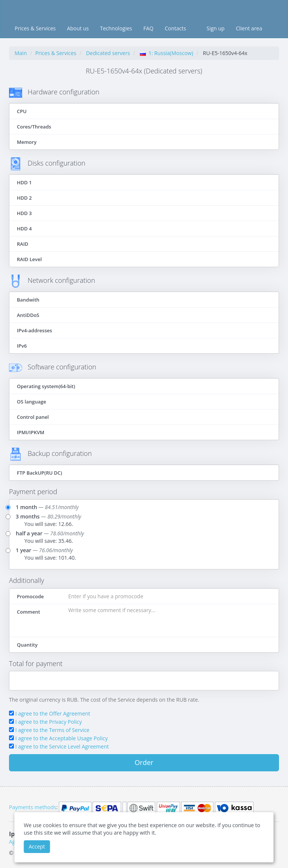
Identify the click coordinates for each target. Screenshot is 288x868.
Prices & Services (35, 28)
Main (21, 53)
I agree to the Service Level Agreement (62, 746)
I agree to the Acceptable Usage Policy (62, 738)
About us (78, 28)
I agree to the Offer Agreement (53, 713)
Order (144, 762)
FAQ (148, 28)
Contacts (175, 28)
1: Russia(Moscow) (166, 53)
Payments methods (33, 807)
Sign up (216, 28)
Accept (37, 846)
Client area (249, 28)
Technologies (116, 28)
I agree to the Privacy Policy (49, 722)
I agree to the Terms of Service (52, 730)
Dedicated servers (108, 53)
